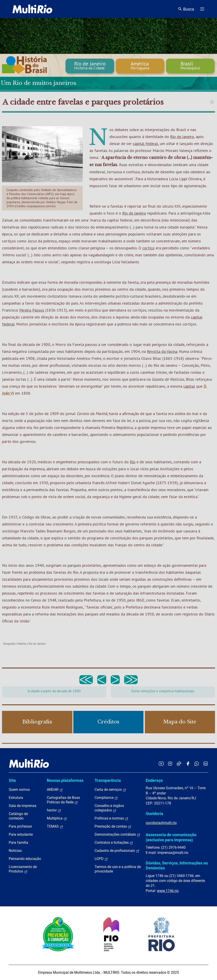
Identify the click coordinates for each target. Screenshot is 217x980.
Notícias (15, 851)
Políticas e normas (112, 818)
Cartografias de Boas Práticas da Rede (63, 800)
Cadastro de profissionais (117, 851)
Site (12, 780)
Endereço (154, 780)
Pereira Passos (32, 310)
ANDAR (55, 790)
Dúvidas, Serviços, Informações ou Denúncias (177, 865)
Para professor (20, 826)
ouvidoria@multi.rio (161, 823)
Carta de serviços (110, 790)
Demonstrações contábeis (117, 835)
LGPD (101, 859)
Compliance (106, 798)
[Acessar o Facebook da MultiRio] (188, 764)
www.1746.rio (168, 891)
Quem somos (19, 790)
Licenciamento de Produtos (23, 869)
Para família (18, 843)
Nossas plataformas (65, 780)
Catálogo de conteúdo (18, 816)
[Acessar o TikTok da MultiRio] (179, 764)
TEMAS (55, 826)
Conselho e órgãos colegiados (109, 808)
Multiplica (57, 818)
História (22, 644)
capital (189, 386)
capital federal (145, 144)
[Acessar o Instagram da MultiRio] (170, 764)
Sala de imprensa (23, 806)
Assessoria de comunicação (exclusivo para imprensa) (171, 837)
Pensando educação (25, 859)
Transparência (108, 780)
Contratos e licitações (114, 843)
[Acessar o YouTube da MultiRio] (161, 764)
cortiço (148, 248)
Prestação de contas (113, 826)
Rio (133, 462)
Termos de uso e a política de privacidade (118, 869)
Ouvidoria (154, 814)
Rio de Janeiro (182, 137)
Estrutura (16, 798)
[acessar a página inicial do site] (32, 9)
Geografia (9, 644)
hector (54, 810)
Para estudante (21, 834)
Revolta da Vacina (162, 351)
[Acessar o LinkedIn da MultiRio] (206, 764)
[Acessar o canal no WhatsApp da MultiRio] (197, 764)
